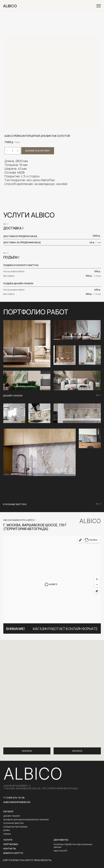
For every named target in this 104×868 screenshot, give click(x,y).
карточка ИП (60, 850)
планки (7, 834)
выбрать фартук (13, 853)
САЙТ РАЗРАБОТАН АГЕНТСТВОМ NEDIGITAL (27, 860)
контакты (10, 849)
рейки (7, 830)
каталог (8, 811)
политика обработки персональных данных (73, 845)
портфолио (11, 844)
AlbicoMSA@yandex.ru (17, 802)
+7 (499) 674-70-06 (14, 798)
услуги (8, 840)
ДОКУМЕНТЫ (61, 840)
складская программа (15, 827)
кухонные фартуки (13, 823)
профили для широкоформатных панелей (26, 819)
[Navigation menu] (99, 6)
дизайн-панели (12, 816)
